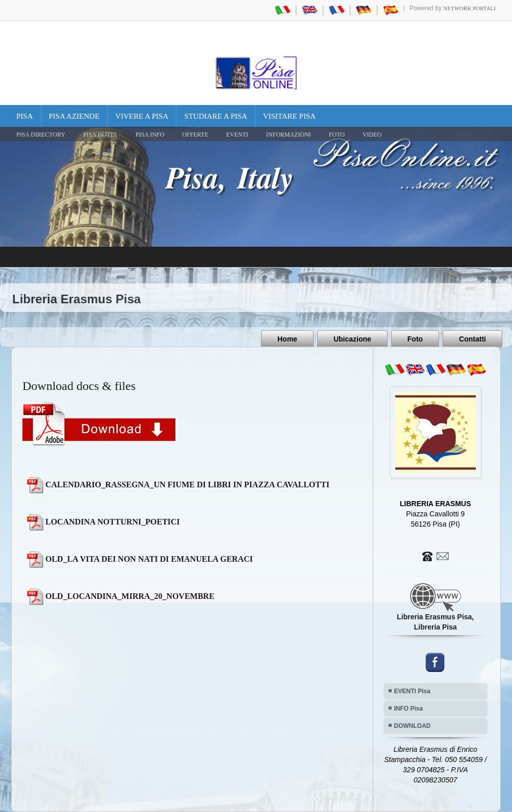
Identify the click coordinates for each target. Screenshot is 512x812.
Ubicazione (352, 339)
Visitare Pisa (289, 116)
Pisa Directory (41, 135)
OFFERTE (195, 135)
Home (287, 339)
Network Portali (469, 8)
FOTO (337, 135)
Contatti (472, 339)
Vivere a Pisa (142, 116)
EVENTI (237, 135)
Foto (415, 339)
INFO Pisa (409, 709)
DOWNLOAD (413, 726)
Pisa (25, 116)
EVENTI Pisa (412, 691)
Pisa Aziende (74, 116)
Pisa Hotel (100, 135)
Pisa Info (150, 135)
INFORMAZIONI (289, 135)
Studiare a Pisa (215, 116)
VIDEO (372, 135)
